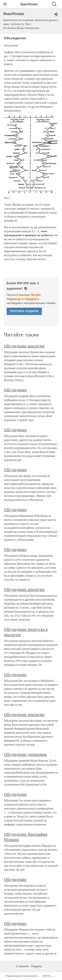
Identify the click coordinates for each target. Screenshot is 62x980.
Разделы (37, 966)
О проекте (22, 966)
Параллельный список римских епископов (27, 976)
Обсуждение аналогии (24, 346)
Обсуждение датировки (25, 754)
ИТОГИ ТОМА (49, 976)
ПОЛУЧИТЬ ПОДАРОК (24, 311)
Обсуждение (15, 390)
